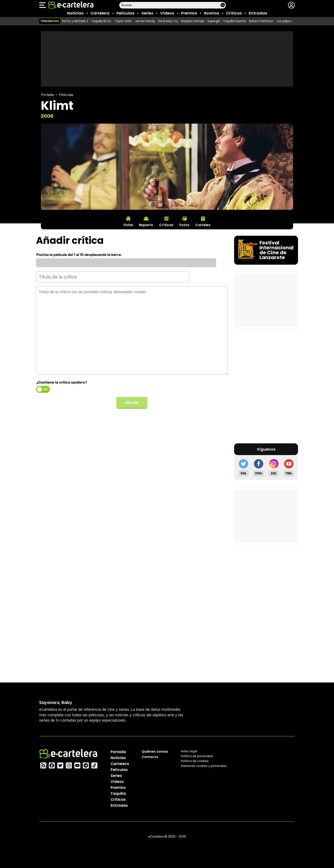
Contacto (150, 757)
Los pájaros (285, 21)
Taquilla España (235, 21)
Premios (189, 13)
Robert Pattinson (261, 21)
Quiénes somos (155, 751)
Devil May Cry (168, 21)
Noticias (75, 13)
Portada (47, 95)
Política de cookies (195, 761)
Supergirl (214, 21)
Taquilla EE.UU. (101, 21)
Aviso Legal (189, 751)
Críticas (234, 13)
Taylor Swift (123, 21)
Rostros (212, 13)
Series (147, 13)
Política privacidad (197, 756)
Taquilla (118, 793)
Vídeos (167, 13)
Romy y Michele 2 (75, 21)
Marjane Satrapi (193, 21)
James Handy (145, 21)
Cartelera (100, 13)
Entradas (258, 13)
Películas (125, 13)
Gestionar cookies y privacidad (204, 766)
